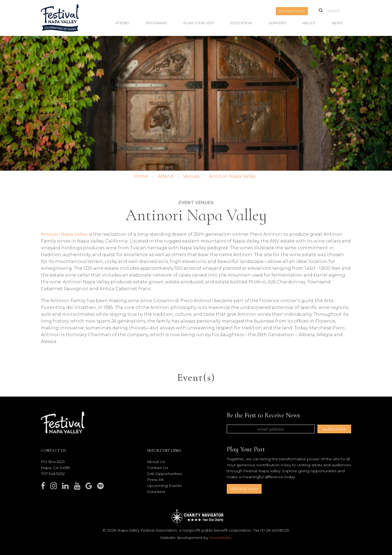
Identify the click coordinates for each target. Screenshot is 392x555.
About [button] (309, 23)
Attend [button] (122, 23)
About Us (156, 462)
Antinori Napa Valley (64, 234)
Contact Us (157, 468)
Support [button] (277, 23)
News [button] (337, 23)
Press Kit (155, 480)
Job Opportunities (164, 474)
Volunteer (156, 492)
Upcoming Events (164, 486)
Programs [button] (156, 23)
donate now (244, 489)
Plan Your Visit (199, 23)
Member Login (292, 11)
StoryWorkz (220, 538)
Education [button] (241, 23)
